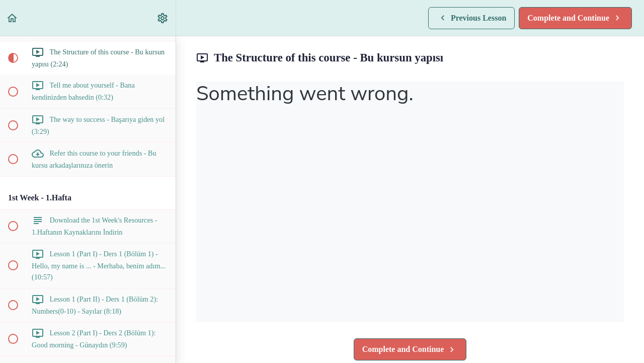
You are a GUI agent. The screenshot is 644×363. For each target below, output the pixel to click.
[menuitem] (163, 18)
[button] (13, 18)
